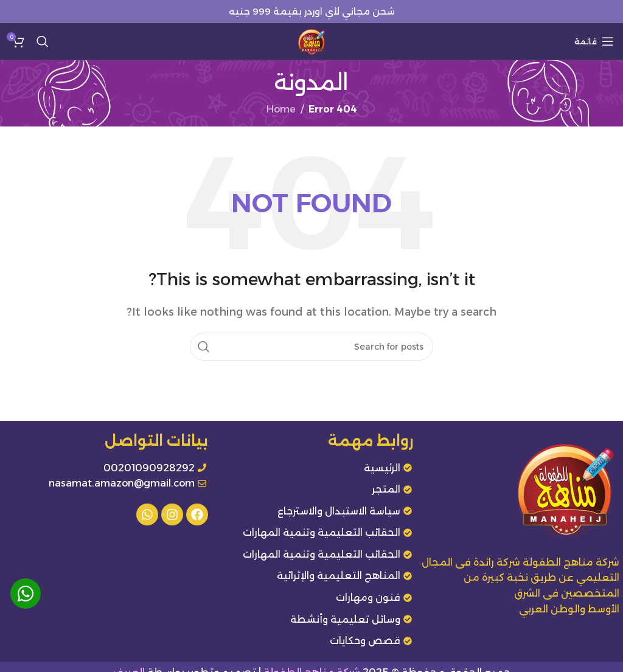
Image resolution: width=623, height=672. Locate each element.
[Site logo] (311, 40)
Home (281, 109)
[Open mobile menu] (594, 41)
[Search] (43, 41)
